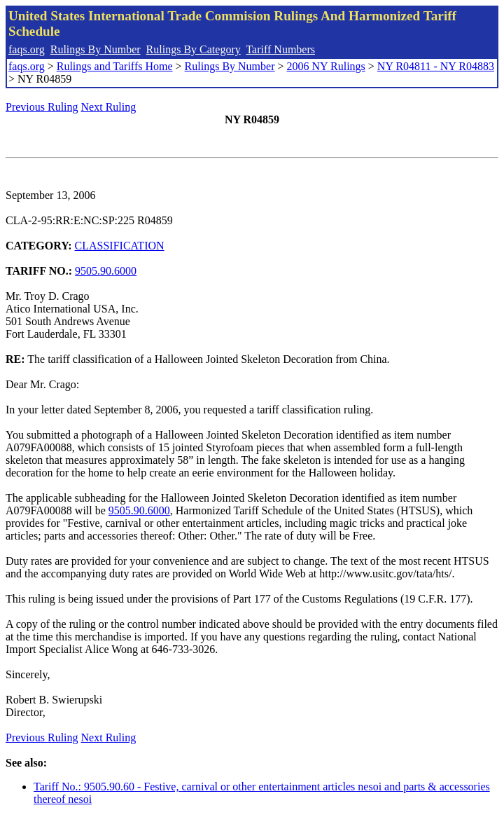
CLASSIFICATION (120, 246)
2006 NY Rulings (326, 66)
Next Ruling (109, 107)
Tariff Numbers (280, 49)
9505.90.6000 (106, 271)
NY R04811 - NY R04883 (436, 66)
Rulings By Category (194, 49)
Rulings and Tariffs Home (115, 66)
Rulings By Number (96, 49)
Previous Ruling (42, 107)
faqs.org (27, 49)
